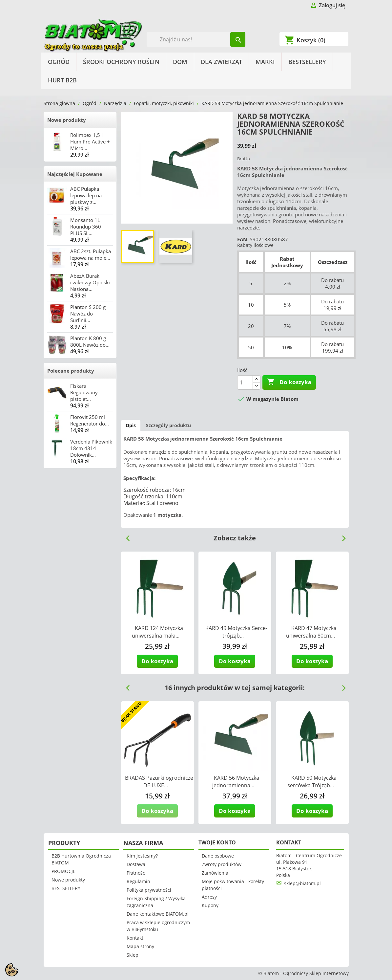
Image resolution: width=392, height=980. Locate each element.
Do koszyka (289, 382)
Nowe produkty (67, 120)
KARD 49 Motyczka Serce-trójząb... (236, 632)
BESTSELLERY (307, 62)
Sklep (133, 955)
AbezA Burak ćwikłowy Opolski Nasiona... (90, 282)
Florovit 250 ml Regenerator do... (90, 420)
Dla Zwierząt (221, 62)
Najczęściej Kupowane (75, 174)
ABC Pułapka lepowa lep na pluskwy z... (86, 195)
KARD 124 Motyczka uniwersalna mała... (157, 632)
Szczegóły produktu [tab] (168, 425)
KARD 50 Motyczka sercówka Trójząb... (312, 782)
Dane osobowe (218, 856)
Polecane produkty (71, 371)
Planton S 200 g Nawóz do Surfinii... (88, 314)
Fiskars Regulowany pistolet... (84, 392)
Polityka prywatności (149, 890)
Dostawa (136, 864)
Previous (125, 536)
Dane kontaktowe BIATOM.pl (158, 914)
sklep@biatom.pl (302, 883)
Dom (180, 62)
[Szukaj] (196, 39)
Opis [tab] (131, 425)
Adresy (209, 897)
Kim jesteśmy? (142, 856)
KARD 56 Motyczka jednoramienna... (236, 782)
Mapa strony (140, 946)
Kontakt (135, 938)
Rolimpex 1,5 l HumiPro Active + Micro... (90, 142)
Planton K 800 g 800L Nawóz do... (90, 341)
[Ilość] (245, 382)
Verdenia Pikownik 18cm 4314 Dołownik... (91, 448)
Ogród (59, 62)
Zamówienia (215, 873)
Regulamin (138, 881)
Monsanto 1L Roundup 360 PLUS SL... (86, 227)
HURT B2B (62, 80)
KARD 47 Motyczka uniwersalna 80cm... (311, 632)
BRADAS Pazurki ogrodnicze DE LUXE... (159, 782)
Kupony (210, 905)
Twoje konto (217, 842)
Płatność (136, 873)
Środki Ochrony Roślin (121, 62)
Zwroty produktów (222, 864)
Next (341, 536)
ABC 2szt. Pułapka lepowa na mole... (91, 254)
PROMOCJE (63, 871)
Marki (265, 62)
